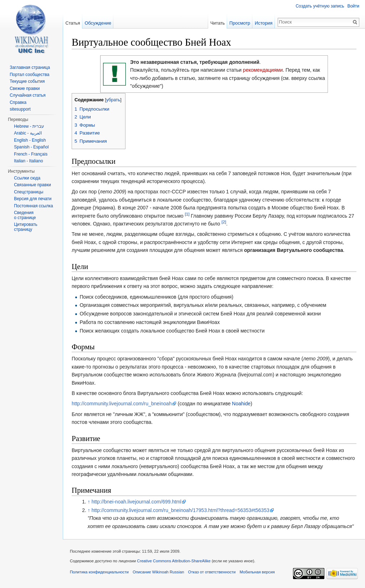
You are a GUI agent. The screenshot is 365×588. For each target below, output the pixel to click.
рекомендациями (263, 70)
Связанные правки (32, 185)
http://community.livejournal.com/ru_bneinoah (122, 404)
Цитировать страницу (26, 227)
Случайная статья (27, 95)
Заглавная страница (30, 67)
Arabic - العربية (28, 133)
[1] (187, 214)
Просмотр (240, 23)
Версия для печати (33, 199)
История (264, 23)
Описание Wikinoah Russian (158, 572)
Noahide (241, 404)
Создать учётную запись (320, 6)
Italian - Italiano (28, 161)
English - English (30, 140)
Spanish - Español (31, 147)
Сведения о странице (25, 215)
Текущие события (27, 81)
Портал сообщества (29, 75)
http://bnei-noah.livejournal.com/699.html (137, 502)
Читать (218, 23)
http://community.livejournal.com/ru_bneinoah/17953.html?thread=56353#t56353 (181, 510)
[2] (224, 222)
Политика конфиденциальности (99, 572)
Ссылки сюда (27, 178)
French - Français (31, 154)
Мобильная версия (257, 572)
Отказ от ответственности (212, 572)
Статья (73, 23)
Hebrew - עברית (29, 126)
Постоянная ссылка (33, 206)
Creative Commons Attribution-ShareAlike (174, 561)
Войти (353, 6)
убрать (113, 100)
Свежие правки (25, 88)
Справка (18, 102)
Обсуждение (98, 23)
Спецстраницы (29, 192)
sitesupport (20, 109)
